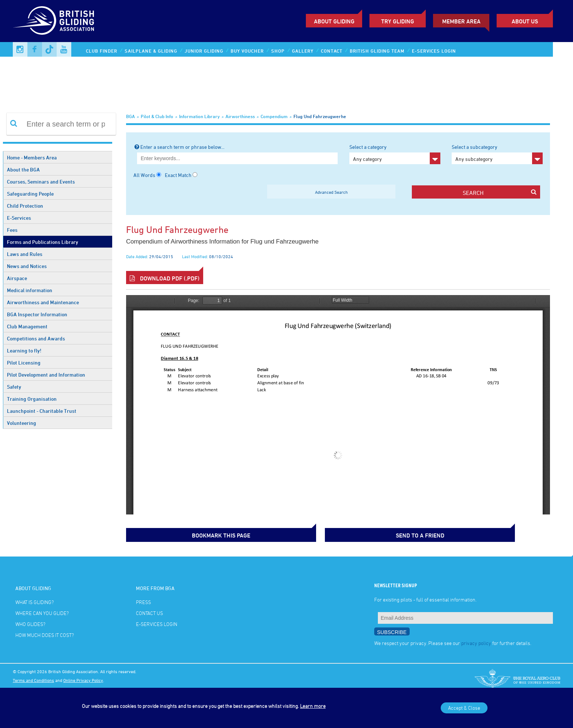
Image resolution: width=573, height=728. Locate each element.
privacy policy (476, 641)
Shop (278, 51)
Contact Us (149, 612)
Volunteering (22, 423)
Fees (12, 230)
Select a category (395, 154)
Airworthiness (240, 116)
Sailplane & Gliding (151, 51)
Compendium (274, 116)
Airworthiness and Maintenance (43, 302)
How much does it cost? (45, 633)
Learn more (313, 706)
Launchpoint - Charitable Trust (42, 411)
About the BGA (23, 169)
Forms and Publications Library (43, 242)
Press (143, 601)
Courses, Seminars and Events (41, 182)
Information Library (199, 116)
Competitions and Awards (36, 338)
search (499, 193)
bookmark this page (163, 534)
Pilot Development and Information (46, 375)
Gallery (303, 51)
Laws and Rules (25, 254)
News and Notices (27, 266)
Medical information (30, 290)
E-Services (19, 218)
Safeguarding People (30, 194)
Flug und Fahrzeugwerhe (320, 116)
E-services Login (434, 51)
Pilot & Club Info (157, 116)
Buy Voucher (247, 51)
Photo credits (25, 687)
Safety (14, 387)
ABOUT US (525, 21)
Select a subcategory (497, 154)
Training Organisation (32, 399)
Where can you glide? (42, 612)
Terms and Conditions (33, 678)
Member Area (461, 21)
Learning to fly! (24, 350)
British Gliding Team (377, 51)
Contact (332, 51)
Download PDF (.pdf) (165, 278)
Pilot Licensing (24, 363)
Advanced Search (331, 192)
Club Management (27, 326)
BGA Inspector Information (37, 314)
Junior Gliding (204, 51)
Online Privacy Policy (83, 678)
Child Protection (25, 206)
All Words (144, 175)
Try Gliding (398, 21)
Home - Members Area (32, 157)
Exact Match (178, 175)
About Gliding (334, 21)
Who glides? (30, 623)
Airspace (17, 278)
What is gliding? (35, 601)
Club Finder (102, 51)
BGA (130, 116)
